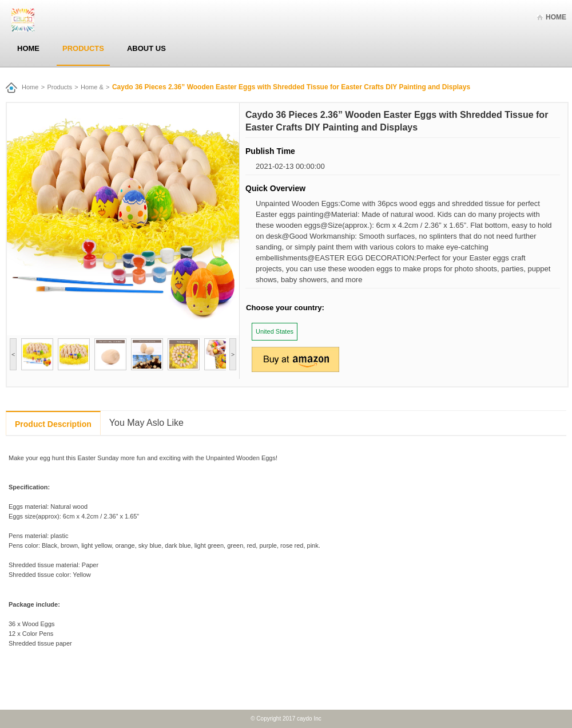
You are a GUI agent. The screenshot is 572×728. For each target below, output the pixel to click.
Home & (92, 87)
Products (83, 48)
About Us (146, 48)
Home (556, 17)
